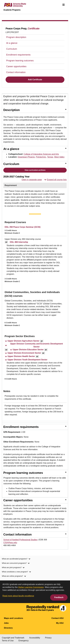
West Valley (59, 157)
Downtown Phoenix (26, 157)
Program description (16, 37)
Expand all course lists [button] (55, 180)
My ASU (60, 623)
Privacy (48, 638)
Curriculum (12, 49)
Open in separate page (32, 180)
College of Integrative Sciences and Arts (41, 154)
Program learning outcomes (20, 61)
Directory (8, 628)
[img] (64, 5)
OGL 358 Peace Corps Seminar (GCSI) (23, 227)
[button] (22, 341)
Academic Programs (12, 10)
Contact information (16, 72)
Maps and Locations (14, 618)
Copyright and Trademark (13, 638)
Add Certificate (35, 80)
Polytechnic (41, 157)
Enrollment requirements (18, 55)
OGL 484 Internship (19, 242)
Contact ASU (58, 618)
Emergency (24, 641)
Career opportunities (16, 66)
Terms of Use (8, 641)
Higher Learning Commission (31, 587)
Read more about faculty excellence (18, 596)
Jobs (6, 623)
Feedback (59, 597)
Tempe (50, 157)
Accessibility (35, 638)
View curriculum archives (35, 170)
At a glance (12, 43)
